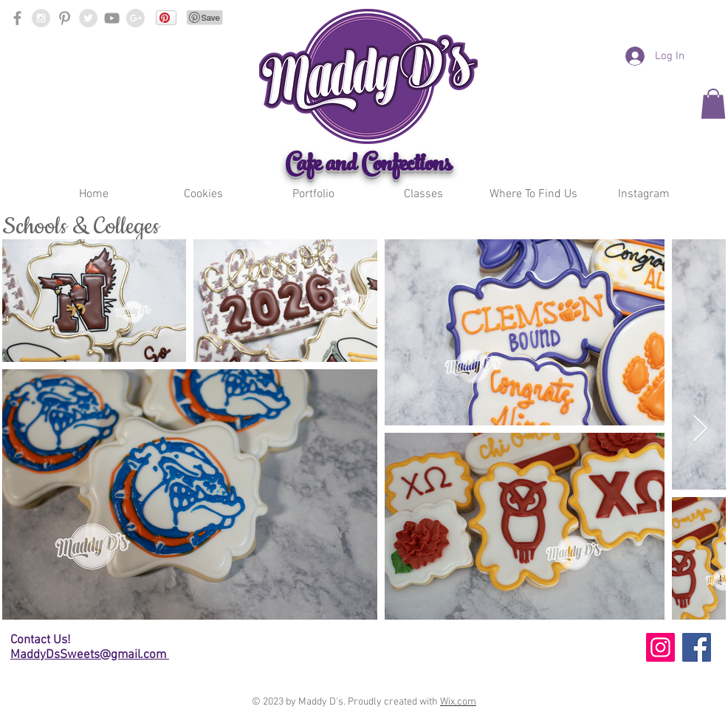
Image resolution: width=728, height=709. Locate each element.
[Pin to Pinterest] (205, 18)
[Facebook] (697, 647)
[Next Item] (700, 429)
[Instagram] (660, 647)
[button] (203, 195)
